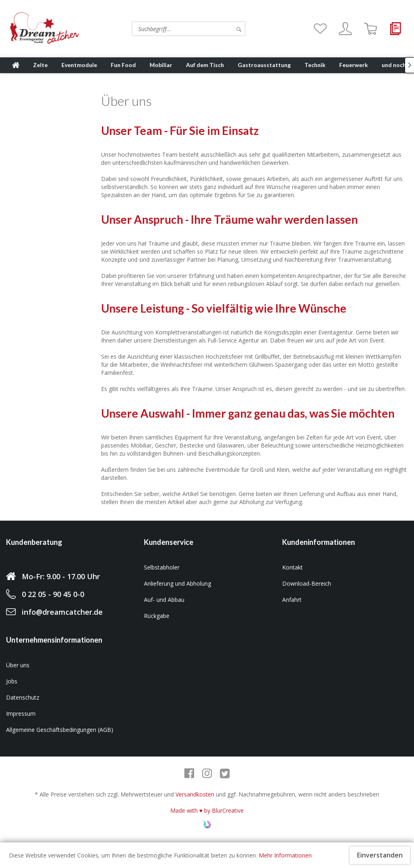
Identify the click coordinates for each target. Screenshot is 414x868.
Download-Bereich (307, 583)
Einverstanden (380, 855)
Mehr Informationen (285, 855)
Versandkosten (195, 794)
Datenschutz (23, 697)
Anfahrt (292, 600)
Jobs (12, 681)
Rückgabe (157, 616)
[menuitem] (164, 29)
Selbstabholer (162, 567)
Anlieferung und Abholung (177, 583)
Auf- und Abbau (164, 600)
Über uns (18, 665)
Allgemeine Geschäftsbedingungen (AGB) (60, 730)
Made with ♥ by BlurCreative (207, 810)
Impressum (21, 714)
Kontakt (293, 567)
